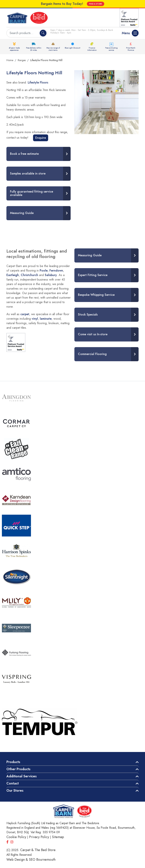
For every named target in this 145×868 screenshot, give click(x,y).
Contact (13, 783)
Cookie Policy (16, 837)
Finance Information (92, 49)
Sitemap (58, 837)
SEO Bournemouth (42, 860)
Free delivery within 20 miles (34, 49)
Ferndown (56, 270)
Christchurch (29, 275)
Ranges (22, 60)
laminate (46, 319)
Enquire (41, 138)
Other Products (18, 769)
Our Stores (15, 791)
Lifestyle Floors (38, 82)
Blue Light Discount (72, 48)
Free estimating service (111, 49)
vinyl (35, 319)
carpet (25, 314)
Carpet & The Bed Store (38, 850)
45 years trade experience (14, 49)
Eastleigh (13, 275)
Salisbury (51, 275)
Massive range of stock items (53, 49)
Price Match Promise (131, 49)
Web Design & (18, 860)
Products (13, 762)
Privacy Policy (39, 837)
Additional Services (22, 776)
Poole (44, 270)
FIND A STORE (96, 4)
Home (10, 60)
